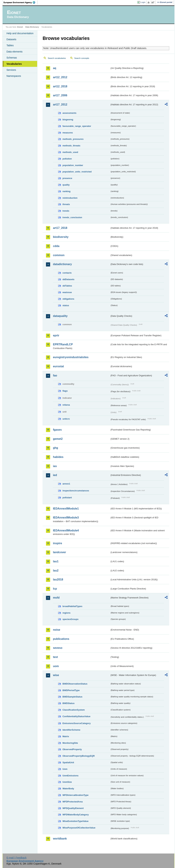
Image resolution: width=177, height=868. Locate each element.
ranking (66, 191)
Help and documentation (20, 33)
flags (65, 391)
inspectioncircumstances (76, 491)
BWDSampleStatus (72, 697)
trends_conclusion (72, 217)
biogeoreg (68, 120)
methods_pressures (73, 139)
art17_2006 (60, 95)
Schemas (12, 58)
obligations (68, 299)
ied (55, 475)
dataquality (60, 316)
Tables (10, 45)
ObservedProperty (72, 749)
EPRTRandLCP (63, 344)
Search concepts (82, 58)
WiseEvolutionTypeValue (75, 821)
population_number (73, 165)
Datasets (11, 39)
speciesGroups (70, 619)
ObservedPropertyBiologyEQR (78, 756)
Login (143, 2)
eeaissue (67, 292)
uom (56, 666)
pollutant (67, 498)
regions (66, 613)
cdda (56, 246)
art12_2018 (60, 86)
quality (66, 185)
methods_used (70, 152)
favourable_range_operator (77, 126)
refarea (66, 405)
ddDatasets (68, 279)
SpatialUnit (68, 762)
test (55, 657)
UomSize (67, 782)
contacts (67, 273)
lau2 (56, 571)
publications (61, 639)
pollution (67, 159)
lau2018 (58, 580)
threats (66, 204)
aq (55, 68)
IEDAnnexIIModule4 (66, 530)
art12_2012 (60, 77)
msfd (56, 598)
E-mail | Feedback (17, 858)
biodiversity (61, 237)
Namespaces (14, 76)
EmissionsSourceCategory (76, 723)
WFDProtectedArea (73, 802)
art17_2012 (60, 105)
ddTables (67, 286)
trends (66, 211)
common (59, 255)
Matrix (66, 736)
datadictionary (62, 264)
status (66, 305)
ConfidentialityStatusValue (76, 716)
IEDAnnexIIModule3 (66, 518)
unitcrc (66, 419)
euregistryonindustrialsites (71, 357)
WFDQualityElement (73, 808)
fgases (57, 430)
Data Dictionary (32, 27)
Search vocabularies (57, 58)
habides (58, 457)
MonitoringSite (70, 743)
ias (55, 466)
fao (55, 375)
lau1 (56, 561)
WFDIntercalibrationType (75, 795)
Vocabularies (14, 64)
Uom (65, 769)
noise (57, 630)
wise (56, 675)
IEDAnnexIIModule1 (66, 509)
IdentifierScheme (71, 730)
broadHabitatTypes (72, 606)
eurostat (58, 366)
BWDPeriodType (71, 690)
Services (11, 70)
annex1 (66, 484)
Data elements (14, 52)
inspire (57, 543)
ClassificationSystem (74, 710)
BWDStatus (68, 703)
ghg (55, 448)
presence (67, 178)
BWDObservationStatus (75, 684)
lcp (55, 589)
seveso (58, 648)
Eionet (20, 27)
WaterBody (68, 789)
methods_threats (71, 146)
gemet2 (58, 439)
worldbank (60, 839)
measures (68, 133)
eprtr (56, 335)
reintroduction (70, 198)
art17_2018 (60, 228)
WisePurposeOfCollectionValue (79, 828)
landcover (59, 552)
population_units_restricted (77, 172)
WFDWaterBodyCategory (76, 815)
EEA (21, 2)
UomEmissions (70, 776)
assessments (69, 113)
